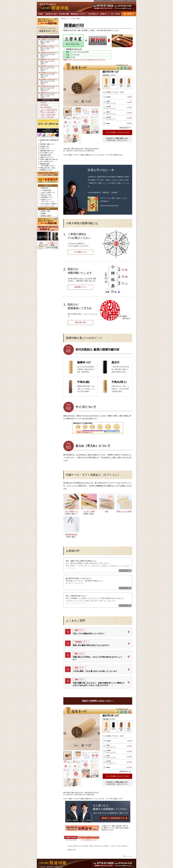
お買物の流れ (45, 188)
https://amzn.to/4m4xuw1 (109, 205)
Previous (64, 89)
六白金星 (48, 73)
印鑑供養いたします (46, 170)
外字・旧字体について (47, 162)
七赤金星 (48, 80)
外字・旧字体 (115, 14)
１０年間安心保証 (46, 190)
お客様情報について (47, 197)
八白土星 (48, 86)
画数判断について (80, 287)
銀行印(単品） (45, 105)
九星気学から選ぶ (51, 14)
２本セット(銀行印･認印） (48, 115)
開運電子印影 (72, 841)
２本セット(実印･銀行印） (48, 112)
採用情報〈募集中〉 (47, 216)
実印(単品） (44, 103)
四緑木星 (48, 59)
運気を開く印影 (80, 322)
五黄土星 (47, 66)
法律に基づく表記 (46, 195)
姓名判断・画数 (64, 14)
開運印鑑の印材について (47, 151)
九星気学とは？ (45, 146)
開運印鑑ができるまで (78, 14)
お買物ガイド (104, 14)
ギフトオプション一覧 (47, 206)
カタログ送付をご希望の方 (49, 204)
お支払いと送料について (48, 193)
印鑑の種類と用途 (45, 155)
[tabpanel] (82, 88)
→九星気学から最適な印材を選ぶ (48, 37)
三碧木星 (48, 53)
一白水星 (48, 39)
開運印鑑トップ (65, 19)
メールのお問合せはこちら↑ (89, 831)
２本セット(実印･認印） (48, 117)
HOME (41, 14)
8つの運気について (80, 252)
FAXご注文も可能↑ (71, 831)
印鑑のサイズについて (47, 157)
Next (99, 89)
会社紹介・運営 (45, 211)
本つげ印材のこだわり (47, 153)
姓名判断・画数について (47, 144)
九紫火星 (48, 93)
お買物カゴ (129, 14)
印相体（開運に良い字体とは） (49, 159)
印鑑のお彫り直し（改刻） (48, 168)
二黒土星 (47, 46)
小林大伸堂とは (93, 14)
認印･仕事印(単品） (46, 107)
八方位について (45, 148)
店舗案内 (43, 214)
